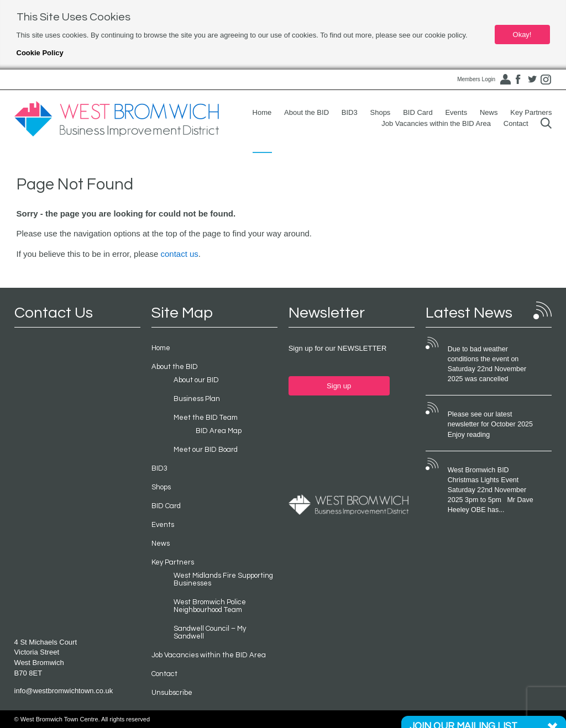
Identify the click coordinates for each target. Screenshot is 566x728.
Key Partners (531, 112)
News (489, 112)
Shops (381, 112)
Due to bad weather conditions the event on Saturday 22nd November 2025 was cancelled (487, 364)
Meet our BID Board (206, 450)
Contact (516, 123)
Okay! (522, 35)
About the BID (306, 112)
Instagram (546, 80)
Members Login (476, 79)
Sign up (339, 386)
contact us (179, 254)
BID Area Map (219, 431)
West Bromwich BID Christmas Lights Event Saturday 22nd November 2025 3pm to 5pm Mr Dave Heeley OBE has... (491, 490)
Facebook (518, 80)
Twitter (532, 80)
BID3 (350, 112)
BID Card (418, 112)
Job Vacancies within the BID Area (436, 123)
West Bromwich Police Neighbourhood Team (210, 606)
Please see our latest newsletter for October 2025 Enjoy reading (490, 424)
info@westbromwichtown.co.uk (64, 691)
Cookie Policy (40, 53)
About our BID (196, 380)
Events (456, 112)
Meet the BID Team (206, 418)
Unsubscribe (172, 693)
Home (262, 112)
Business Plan (197, 399)
